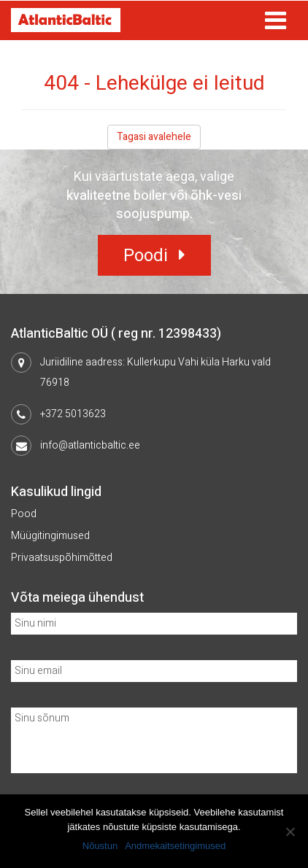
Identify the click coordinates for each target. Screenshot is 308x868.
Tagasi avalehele (154, 137)
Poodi (146, 256)
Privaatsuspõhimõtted (62, 558)
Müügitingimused (50, 536)
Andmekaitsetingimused (175, 846)
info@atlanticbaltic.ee (90, 445)
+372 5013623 (73, 414)
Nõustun (100, 846)
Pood (24, 514)
